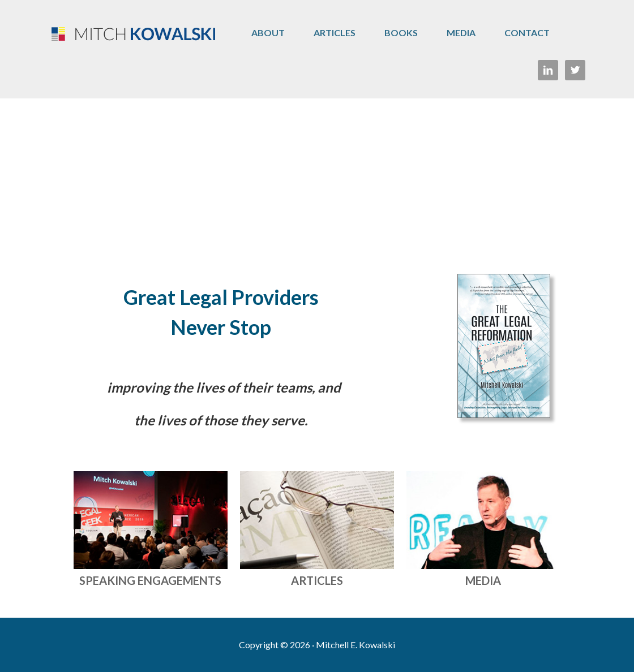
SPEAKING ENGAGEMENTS (150, 580)
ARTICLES (317, 580)
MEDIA (483, 580)
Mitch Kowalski (130, 34)
